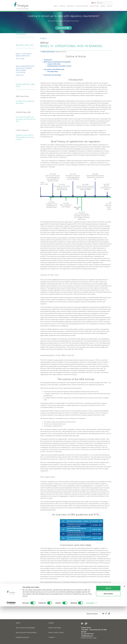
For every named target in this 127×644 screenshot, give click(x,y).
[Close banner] (124, 624)
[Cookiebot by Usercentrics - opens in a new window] (11, 641)
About (56, 6)
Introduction (48, 60)
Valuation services (82, 6)
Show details (90, 641)
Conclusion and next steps (52, 75)
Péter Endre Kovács (48, 52)
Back (43, 38)
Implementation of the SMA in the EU (59, 66)
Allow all (108, 626)
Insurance (70, 6)
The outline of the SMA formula (54, 69)
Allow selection (108, 631)
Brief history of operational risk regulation (57, 62)
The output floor (53, 71)
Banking (62, 6)
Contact (110, 6)
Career (103, 6)
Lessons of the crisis (54, 64)
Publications (94, 6)
